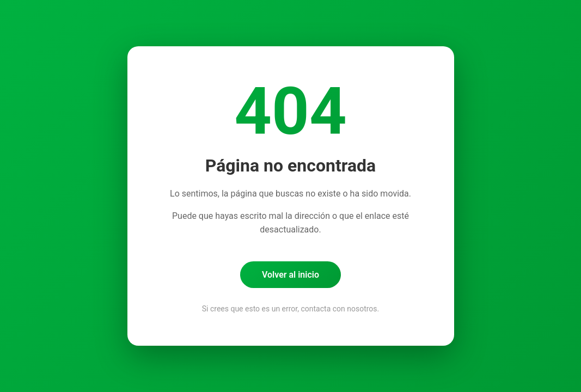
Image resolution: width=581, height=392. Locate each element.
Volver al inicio (290, 275)
